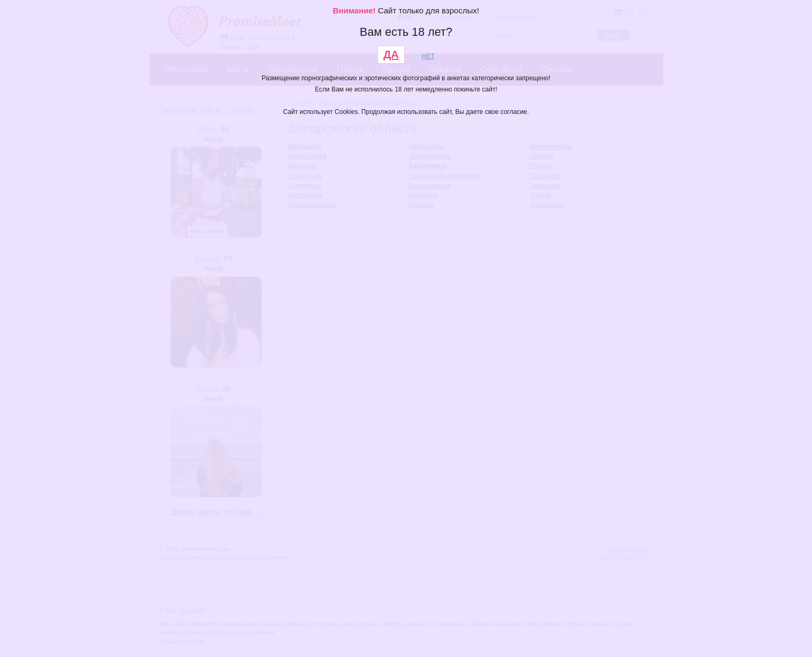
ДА (391, 55)
